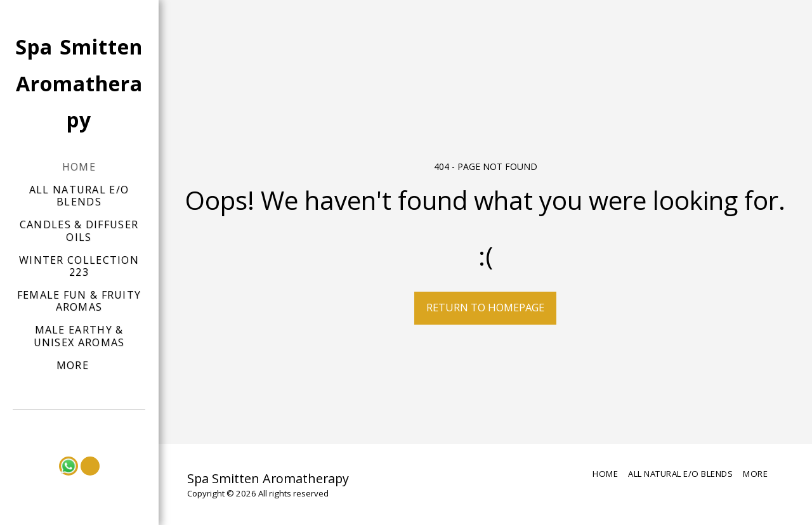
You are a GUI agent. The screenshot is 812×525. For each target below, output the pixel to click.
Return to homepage (485, 307)
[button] (79, 427)
